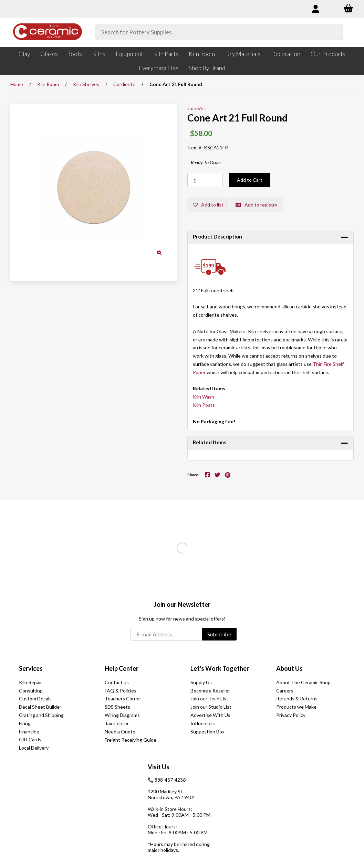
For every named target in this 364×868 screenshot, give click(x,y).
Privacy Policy (291, 715)
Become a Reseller (210, 691)
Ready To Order (206, 162)
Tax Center (117, 723)
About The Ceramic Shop (303, 682)
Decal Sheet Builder (40, 707)
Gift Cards (30, 739)
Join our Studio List (211, 707)
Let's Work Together (220, 668)
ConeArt (197, 108)
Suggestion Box (207, 732)
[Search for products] (212, 32)
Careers (285, 691)
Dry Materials (243, 54)
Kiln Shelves (86, 84)
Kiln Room (202, 54)
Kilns (99, 54)
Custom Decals (35, 698)
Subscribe (219, 634)
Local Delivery (34, 748)
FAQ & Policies (121, 691)
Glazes (49, 54)
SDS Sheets (117, 707)
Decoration (286, 54)
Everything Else (159, 68)
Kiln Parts (166, 54)
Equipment (129, 54)
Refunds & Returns (297, 698)
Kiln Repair (30, 682)
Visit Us (159, 767)
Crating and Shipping (41, 715)
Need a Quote (120, 732)
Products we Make (296, 707)
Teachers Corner (123, 698)
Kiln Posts (204, 405)
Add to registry (256, 205)
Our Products (328, 54)
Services (31, 668)
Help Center (122, 668)
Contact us (117, 682)
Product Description (217, 236)
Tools (75, 54)
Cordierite (124, 84)
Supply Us (201, 682)
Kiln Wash (204, 397)
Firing (25, 723)
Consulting (31, 691)
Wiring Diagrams (122, 715)
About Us (289, 668)
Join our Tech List (209, 698)
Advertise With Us (210, 715)
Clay (24, 54)
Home (17, 84)
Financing (29, 732)
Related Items (210, 442)
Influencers (203, 723)
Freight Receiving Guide (131, 740)
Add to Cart (250, 180)
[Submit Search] (336, 32)
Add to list (208, 205)
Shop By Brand (207, 68)
